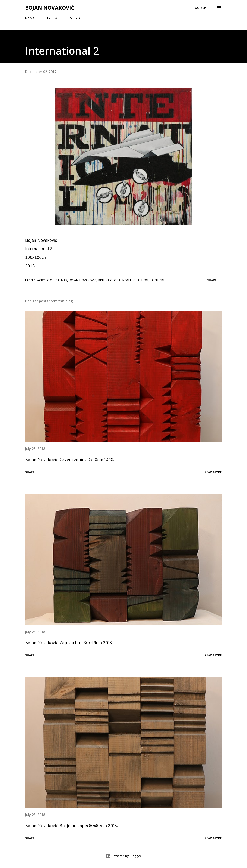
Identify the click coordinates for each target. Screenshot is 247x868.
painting (157, 280)
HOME (30, 18)
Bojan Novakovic (83, 280)
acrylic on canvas (52, 280)
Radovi (52, 18)
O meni (75, 18)
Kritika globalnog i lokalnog (123, 280)
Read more (213, 472)
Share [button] (212, 280)
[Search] (201, 8)
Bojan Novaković (50, 8)
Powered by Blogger (123, 856)
